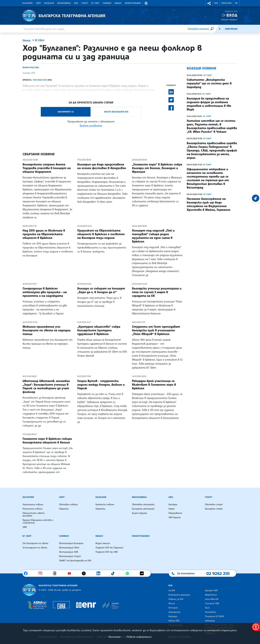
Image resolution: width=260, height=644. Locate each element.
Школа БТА (174, 621)
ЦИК (25, 527)
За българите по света (35, 548)
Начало (27, 40)
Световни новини (68, 505)
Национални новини (33, 505)
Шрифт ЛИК (211, 591)
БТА (216, 3)
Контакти (211, 612)
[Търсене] (212, 29)
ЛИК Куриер (175, 517)
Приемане (114, 637)
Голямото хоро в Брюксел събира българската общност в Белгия (47, 441)
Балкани (49, 3)
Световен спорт (214, 505)
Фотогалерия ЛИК (69, 552)
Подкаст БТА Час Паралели (109, 548)
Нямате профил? (229, 20)
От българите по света (35, 543)
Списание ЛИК (212, 603)
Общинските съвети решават (34, 514)
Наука (171, 509)
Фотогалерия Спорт (70, 556)
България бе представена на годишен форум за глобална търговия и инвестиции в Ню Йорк (209, 104)
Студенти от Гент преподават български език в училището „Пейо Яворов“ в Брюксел (156, 330)
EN (236, 3)
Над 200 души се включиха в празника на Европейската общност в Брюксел (44, 234)
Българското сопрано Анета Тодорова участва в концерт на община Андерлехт (47, 168)
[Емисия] (220, 29)
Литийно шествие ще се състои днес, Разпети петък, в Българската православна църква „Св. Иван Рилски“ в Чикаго (212, 126)
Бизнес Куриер (139, 513)
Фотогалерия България (71, 543)
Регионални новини (33, 509)
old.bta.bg (210, 621)
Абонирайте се (66, 112)
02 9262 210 (218, 573)
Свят (38, 3)
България (27, 3)
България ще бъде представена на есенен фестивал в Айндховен (102, 166)
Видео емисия (103, 543)
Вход (232, 15)
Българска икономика (143, 509)
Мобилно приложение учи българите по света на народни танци (47, 330)
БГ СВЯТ (208, 75)
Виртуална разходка (179, 595)
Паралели (64, 509)
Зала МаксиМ (212, 599)
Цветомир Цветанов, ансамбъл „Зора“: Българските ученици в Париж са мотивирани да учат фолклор (46, 386)
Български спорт (214, 509)
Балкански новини (105, 505)
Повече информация (139, 637)
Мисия (172, 603)
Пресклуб (226, 3)
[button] (146, 3)
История (173, 608)
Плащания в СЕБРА (214, 616)
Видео (118, 3)
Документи (175, 612)
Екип (207, 608)
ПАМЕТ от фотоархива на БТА (75, 561)
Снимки (107, 3)
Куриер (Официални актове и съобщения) (38, 521)
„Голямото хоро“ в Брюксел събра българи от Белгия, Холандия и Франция (157, 168)
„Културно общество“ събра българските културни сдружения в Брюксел (99, 330)
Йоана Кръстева (31, 67)
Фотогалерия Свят (69, 548)
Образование (175, 513)
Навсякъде (231, 29)
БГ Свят (95, 3)
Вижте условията (91, 125)
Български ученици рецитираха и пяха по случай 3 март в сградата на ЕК (157, 292)
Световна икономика (143, 505)
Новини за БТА (176, 599)
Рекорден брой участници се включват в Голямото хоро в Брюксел (154, 385)
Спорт (85, 3)
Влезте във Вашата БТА (116, 112)
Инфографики (133, 3)
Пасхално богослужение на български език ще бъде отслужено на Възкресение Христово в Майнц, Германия (209, 204)
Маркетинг (211, 595)
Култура (173, 505)
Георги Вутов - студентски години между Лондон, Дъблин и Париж (101, 385)
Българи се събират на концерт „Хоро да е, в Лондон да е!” (101, 290)
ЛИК (76, 3)
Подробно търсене (198, 29)
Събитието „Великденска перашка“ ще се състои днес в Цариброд (209, 83)
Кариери (173, 616)
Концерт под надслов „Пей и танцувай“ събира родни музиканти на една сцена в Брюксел (153, 236)
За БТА (172, 591)
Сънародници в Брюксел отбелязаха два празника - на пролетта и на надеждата (45, 292)
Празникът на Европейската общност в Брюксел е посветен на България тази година (101, 234)
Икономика (64, 3)
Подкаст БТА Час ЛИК (107, 552)
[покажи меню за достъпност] (256, 627)
